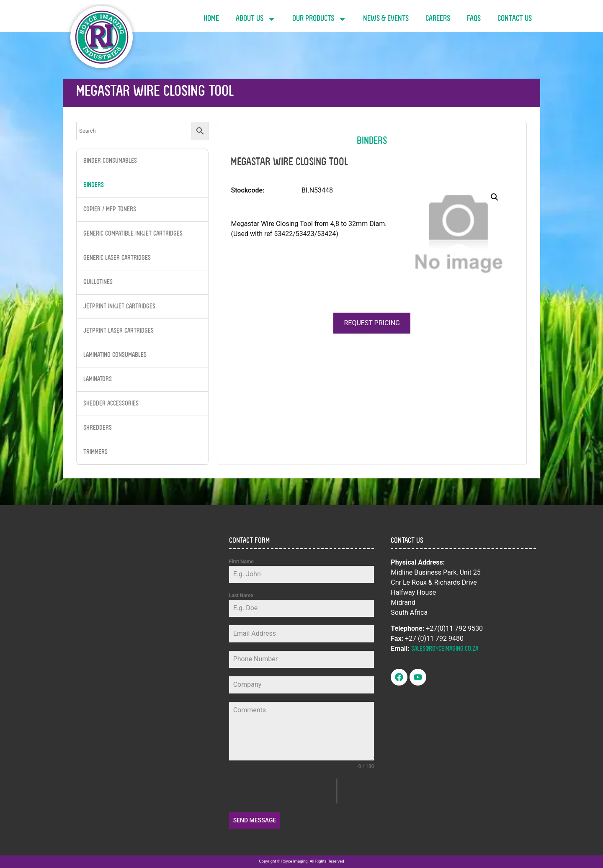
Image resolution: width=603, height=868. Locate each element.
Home (211, 19)
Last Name (241, 596)
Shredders (98, 428)
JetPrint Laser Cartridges (119, 331)
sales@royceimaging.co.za (445, 649)
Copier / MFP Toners (110, 210)
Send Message (255, 820)
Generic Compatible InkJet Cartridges (133, 234)
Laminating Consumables (115, 355)
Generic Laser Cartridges (117, 258)
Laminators (98, 380)
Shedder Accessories (111, 404)
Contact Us (515, 19)
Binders (94, 185)
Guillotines (98, 282)
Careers (438, 19)
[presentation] (283, 791)
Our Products (319, 19)
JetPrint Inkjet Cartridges (119, 307)
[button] (495, 197)
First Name (241, 562)
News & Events (386, 19)
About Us (256, 19)
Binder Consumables (110, 161)
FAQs (474, 19)
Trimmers (95, 452)
